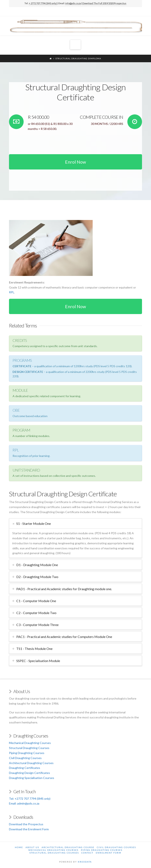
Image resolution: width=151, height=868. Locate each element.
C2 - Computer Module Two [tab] (36, 613)
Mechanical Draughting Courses (30, 743)
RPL (12, 292)
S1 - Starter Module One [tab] (34, 523)
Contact (87, 853)
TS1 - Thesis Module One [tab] (34, 649)
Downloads (23, 817)
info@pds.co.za (73, 3)
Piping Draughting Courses (27, 753)
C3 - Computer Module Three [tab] (37, 625)
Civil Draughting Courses (25, 758)
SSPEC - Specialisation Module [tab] (38, 661)
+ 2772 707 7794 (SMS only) (43, 3)
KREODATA (85, 862)
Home (19, 847)
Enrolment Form (109, 853)
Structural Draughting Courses (29, 748)
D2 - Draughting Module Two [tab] (37, 577)
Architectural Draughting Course (68, 847)
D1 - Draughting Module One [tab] (37, 565)
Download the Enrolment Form (29, 829)
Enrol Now (75, 162)
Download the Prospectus (26, 824)
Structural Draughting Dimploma (78, 58)
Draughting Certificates (25, 768)
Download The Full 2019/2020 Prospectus (104, 3)
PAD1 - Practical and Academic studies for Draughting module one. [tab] (64, 589)
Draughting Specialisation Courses (32, 778)
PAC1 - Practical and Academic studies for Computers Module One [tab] (64, 637)
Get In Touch (24, 791)
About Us (32, 847)
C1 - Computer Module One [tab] (36, 601)
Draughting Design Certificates (29, 773)
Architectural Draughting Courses (31, 763)
